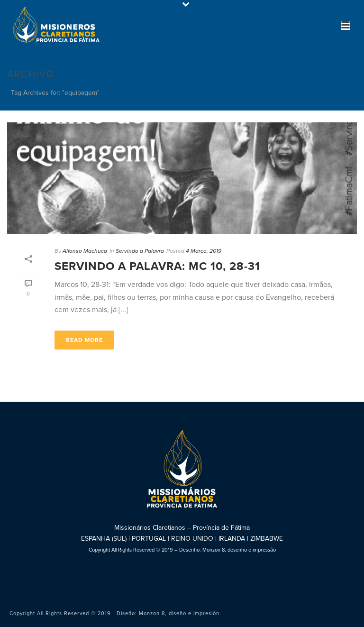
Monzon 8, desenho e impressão (239, 550)
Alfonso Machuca (85, 251)
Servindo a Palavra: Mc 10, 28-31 (157, 266)
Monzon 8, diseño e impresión (179, 613)
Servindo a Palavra (140, 251)
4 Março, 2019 (204, 251)
